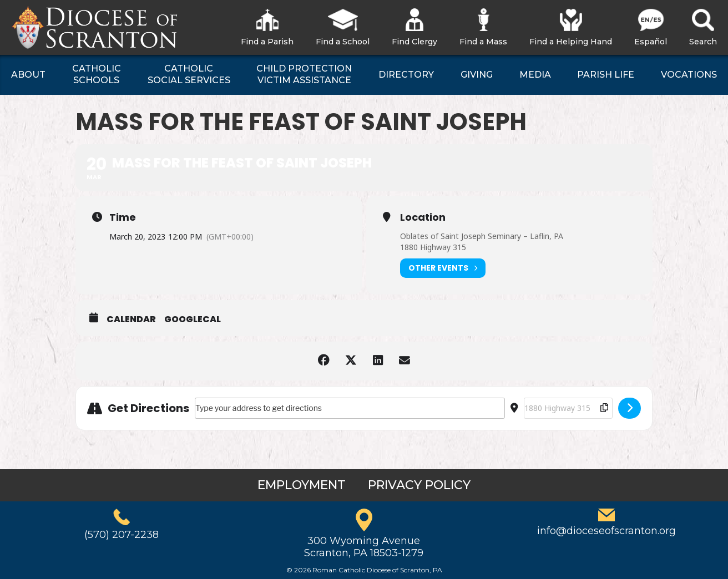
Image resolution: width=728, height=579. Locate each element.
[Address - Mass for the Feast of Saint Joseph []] (350, 408)
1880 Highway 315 (433, 247)
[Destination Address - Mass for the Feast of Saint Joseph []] (568, 408)
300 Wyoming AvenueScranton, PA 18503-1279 (364, 547)
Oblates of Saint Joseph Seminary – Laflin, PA (482, 236)
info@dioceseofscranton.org (606, 531)
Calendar (131, 319)
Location (423, 217)
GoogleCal (193, 319)
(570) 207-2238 (122, 535)
